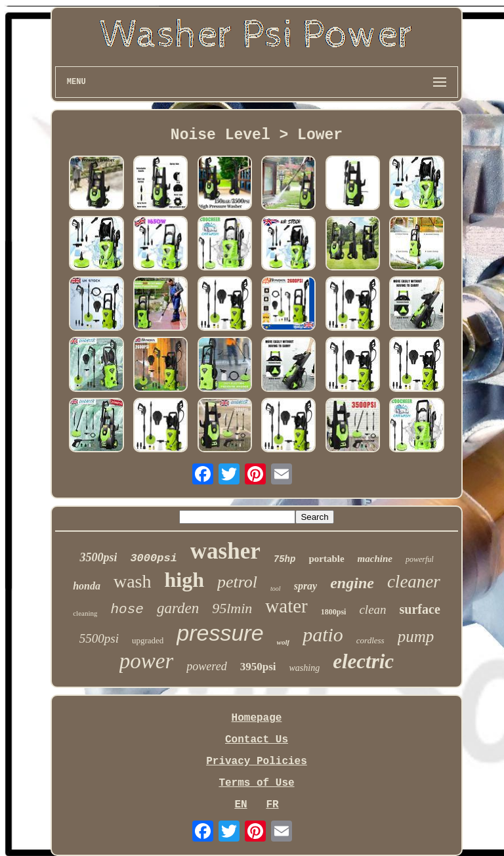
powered (206, 666)
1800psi (334, 612)
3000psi (153, 558)
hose (127, 610)
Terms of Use (256, 783)
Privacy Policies (257, 761)
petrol (237, 582)
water (286, 606)
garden (178, 608)
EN (241, 805)
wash (133, 581)
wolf (283, 642)
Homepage (257, 718)
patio (323, 634)
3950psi (258, 667)
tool (276, 588)
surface (420, 609)
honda (87, 586)
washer (225, 551)
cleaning (85, 613)
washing (304, 668)
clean (372, 610)
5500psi (99, 638)
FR (272, 805)
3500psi (98, 557)
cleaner (414, 582)
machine (375, 559)
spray (306, 586)
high (184, 580)
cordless (370, 640)
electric (363, 661)
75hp (285, 559)
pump (416, 636)
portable (326, 559)
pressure (220, 633)
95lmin (232, 608)
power (147, 661)
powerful (420, 559)
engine (352, 583)
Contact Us (257, 740)
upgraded (148, 640)
